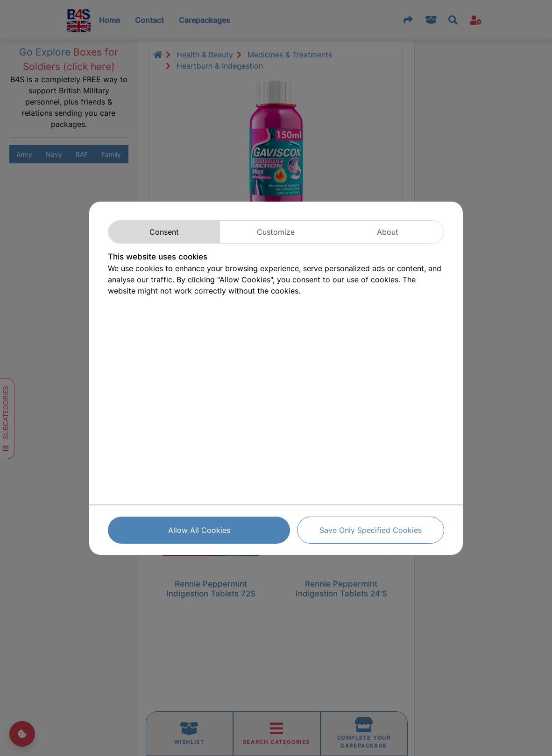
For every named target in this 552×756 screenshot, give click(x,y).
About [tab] (388, 232)
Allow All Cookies (199, 530)
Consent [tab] (164, 232)
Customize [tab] (276, 232)
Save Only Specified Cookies (371, 530)
